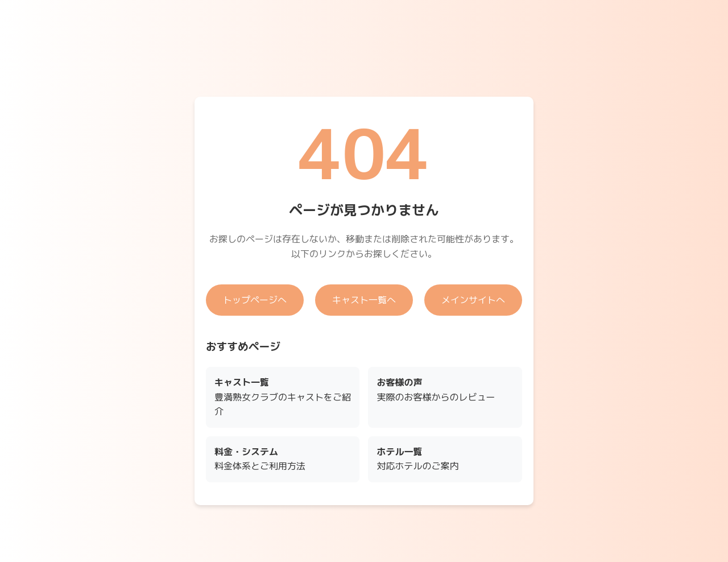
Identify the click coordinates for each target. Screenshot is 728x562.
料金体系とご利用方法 (260, 459)
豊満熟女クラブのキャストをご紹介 (283, 397)
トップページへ (255, 300)
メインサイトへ (473, 300)
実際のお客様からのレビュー (436, 390)
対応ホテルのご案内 (417, 459)
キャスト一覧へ (364, 300)
